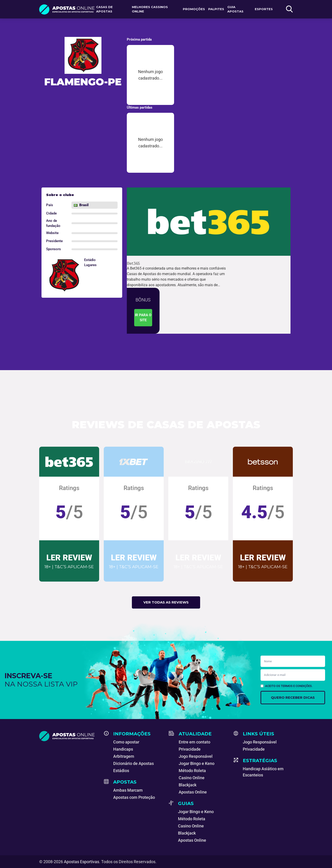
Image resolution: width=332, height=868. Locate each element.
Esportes (264, 9)
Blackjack (188, 785)
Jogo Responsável (196, 756)
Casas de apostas (104, 9)
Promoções (194, 9)
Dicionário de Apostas (133, 763)
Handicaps (123, 749)
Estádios (121, 771)
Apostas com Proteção (134, 797)
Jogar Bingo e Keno (197, 763)
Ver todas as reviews (166, 602)
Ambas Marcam (128, 790)
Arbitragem (124, 756)
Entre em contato (194, 742)
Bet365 (133, 263)
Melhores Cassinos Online (150, 9)
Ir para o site (143, 318)
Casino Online (192, 778)
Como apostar (126, 742)
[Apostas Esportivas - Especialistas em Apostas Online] (69, 736)
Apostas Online (193, 792)
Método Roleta (192, 771)
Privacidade (190, 749)
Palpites (216, 9)
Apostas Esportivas (82, 862)
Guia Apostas (235, 9)
